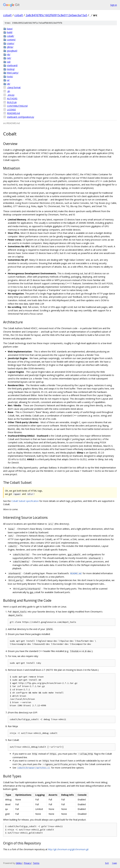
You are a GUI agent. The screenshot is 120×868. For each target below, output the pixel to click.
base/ (10, 29)
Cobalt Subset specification (25, 501)
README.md (13, 113)
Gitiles (19, 863)
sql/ (9, 62)
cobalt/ (11, 36)
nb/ (9, 54)
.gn (9, 91)
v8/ (9, 84)
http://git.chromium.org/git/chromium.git (68, 849)
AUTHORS (12, 98)
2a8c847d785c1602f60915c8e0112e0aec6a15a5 (56, 15)
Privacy (27, 863)
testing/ (11, 69)
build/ (10, 32)
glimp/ (10, 47)
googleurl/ (12, 51)
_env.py (11, 95)
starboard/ (12, 65)
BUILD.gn (12, 102)
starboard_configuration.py (21, 117)
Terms (36, 863)
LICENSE (11, 110)
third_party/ (13, 73)
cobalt (7, 15)
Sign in (114, 5)
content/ (11, 40)
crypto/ (11, 43)
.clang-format (14, 87)
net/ (9, 58)
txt (107, 863)
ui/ (8, 80)
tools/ (10, 76)
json (114, 863)
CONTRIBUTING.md (17, 106)
